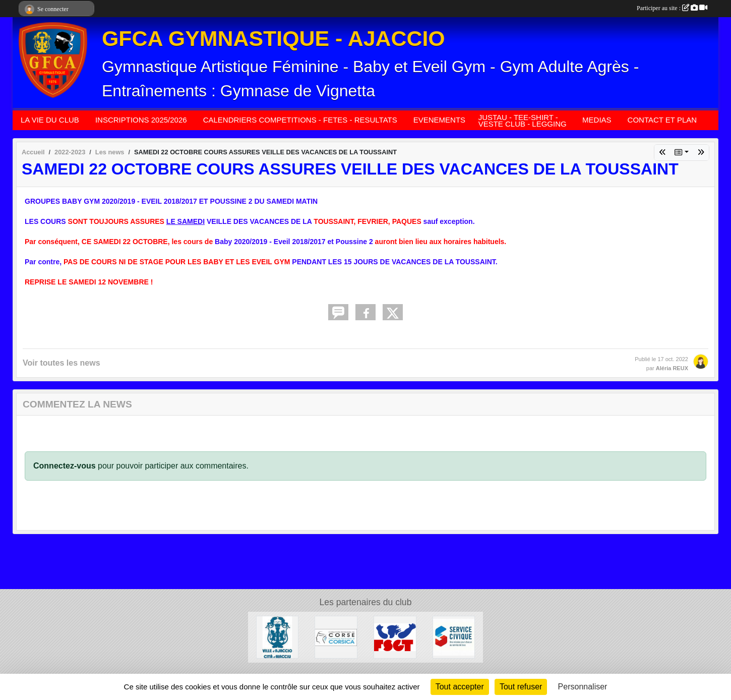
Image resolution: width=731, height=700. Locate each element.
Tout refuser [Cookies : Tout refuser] (521, 687)
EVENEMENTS (439, 120)
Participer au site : (672, 8)
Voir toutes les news (62, 363)
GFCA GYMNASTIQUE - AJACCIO (273, 38)
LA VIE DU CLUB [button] (50, 120)
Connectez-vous (65, 466)
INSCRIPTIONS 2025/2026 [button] (141, 120)
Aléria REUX (672, 368)
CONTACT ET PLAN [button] (662, 120)
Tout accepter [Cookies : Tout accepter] (460, 687)
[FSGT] (395, 637)
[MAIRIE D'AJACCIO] (278, 637)
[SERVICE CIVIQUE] (454, 637)
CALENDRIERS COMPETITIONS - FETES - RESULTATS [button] (300, 120)
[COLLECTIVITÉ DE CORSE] (336, 637)
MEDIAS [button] (597, 120)
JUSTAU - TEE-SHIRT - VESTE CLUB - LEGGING (523, 120)
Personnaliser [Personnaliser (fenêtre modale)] (583, 687)
